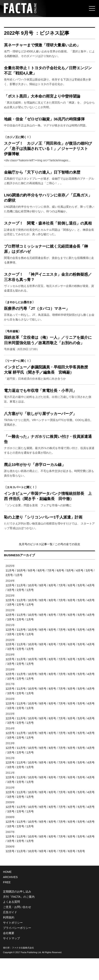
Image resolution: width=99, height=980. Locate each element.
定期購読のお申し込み (17, 913)
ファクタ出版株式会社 (23, 969)
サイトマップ (11, 960)
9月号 (32, 592)
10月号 (21, 592)
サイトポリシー (13, 944)
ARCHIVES (10, 899)
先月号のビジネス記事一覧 (36, 566)
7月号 (51, 592)
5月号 (70, 592)
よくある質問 (11, 923)
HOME (7, 894)
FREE (7, 904)
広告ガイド (10, 934)
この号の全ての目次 (67, 566)
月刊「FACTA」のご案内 (19, 918)
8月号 (41, 592)
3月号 (89, 592)
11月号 (10, 592)
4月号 (80, 592)
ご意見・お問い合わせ (17, 929)
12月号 (10, 607)
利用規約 (9, 939)
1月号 (19, 597)
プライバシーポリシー (17, 950)
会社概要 (9, 955)
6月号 (60, 592)
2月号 (9, 597)
